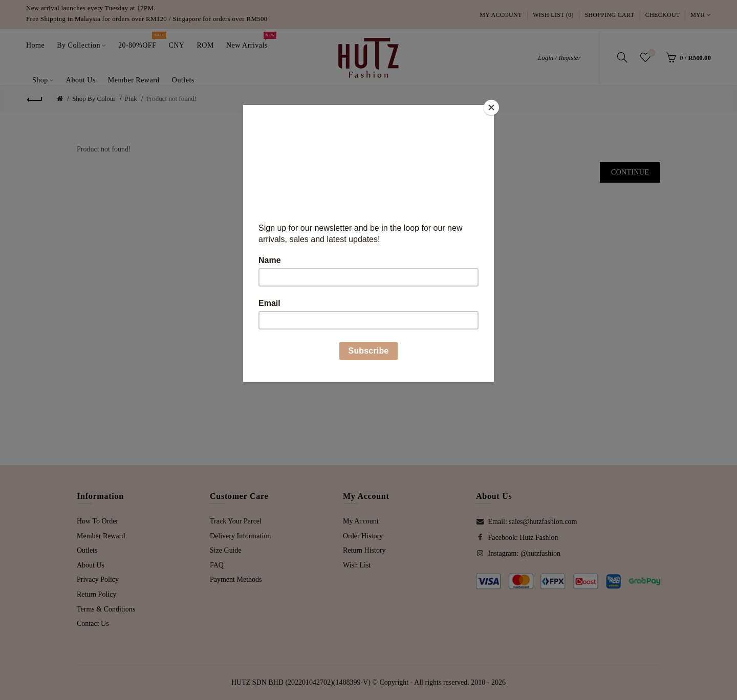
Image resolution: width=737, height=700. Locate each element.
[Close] (491, 107)
